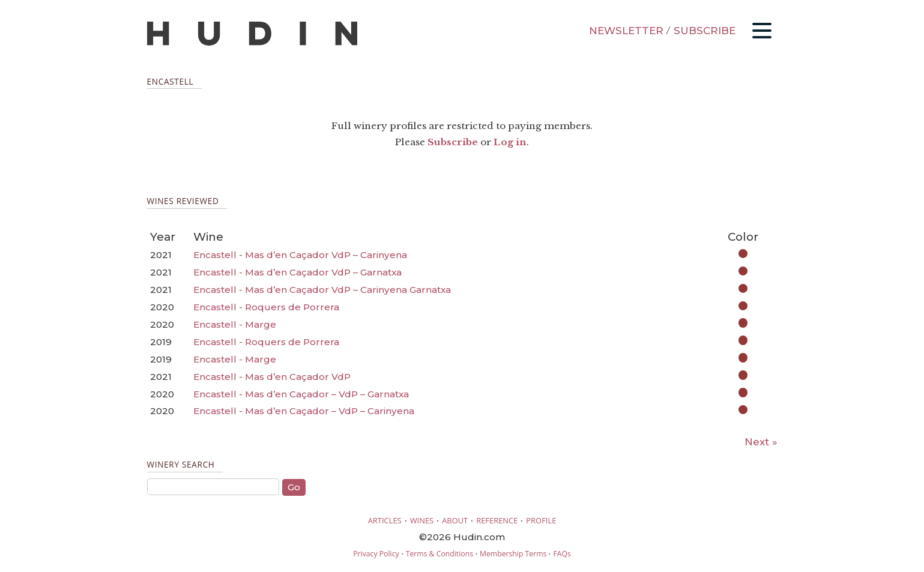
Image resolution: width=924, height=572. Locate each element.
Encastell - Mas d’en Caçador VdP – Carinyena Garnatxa (322, 290)
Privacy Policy (376, 554)
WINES (422, 520)
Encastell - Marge (235, 324)
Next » (761, 442)
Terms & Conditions (439, 554)
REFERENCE (497, 520)
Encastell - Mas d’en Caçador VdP (272, 377)
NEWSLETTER (626, 31)
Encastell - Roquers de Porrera (266, 307)
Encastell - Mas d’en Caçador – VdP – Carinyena (304, 411)
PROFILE (541, 520)
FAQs (562, 554)
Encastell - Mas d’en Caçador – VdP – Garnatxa (301, 394)
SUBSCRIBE (705, 31)
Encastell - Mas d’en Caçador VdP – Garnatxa (297, 272)
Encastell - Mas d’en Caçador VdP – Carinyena (300, 255)
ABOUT (455, 520)
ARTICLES (385, 520)
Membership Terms (513, 554)
